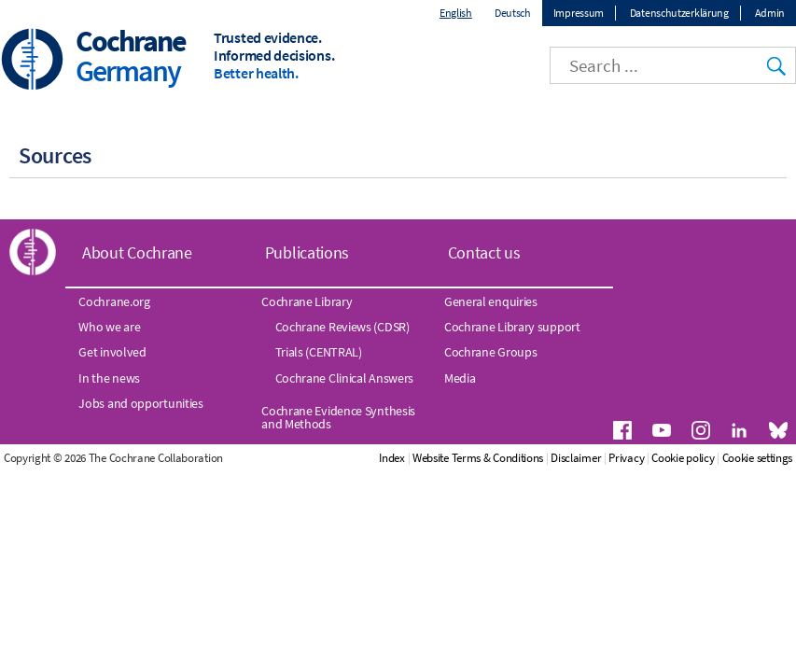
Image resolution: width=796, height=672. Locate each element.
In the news (109, 378)
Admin (770, 13)
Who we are (109, 327)
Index (392, 458)
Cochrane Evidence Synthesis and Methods (338, 417)
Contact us (484, 252)
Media (460, 378)
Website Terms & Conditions (478, 458)
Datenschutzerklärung (679, 13)
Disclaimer (576, 458)
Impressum (579, 13)
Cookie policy (683, 458)
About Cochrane (137, 252)
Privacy (626, 458)
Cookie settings (758, 458)
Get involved (112, 352)
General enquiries (491, 301)
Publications (307, 252)
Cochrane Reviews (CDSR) (342, 327)
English (456, 13)
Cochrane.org (114, 301)
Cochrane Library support (512, 327)
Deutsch (513, 13)
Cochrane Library (307, 301)
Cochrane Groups (491, 352)
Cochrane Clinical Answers (345, 378)
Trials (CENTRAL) (319, 352)
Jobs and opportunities (140, 403)
